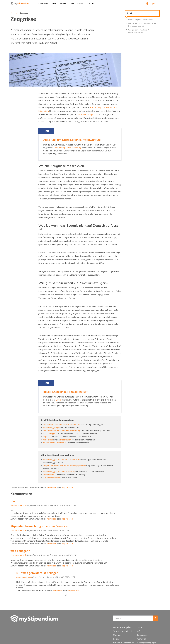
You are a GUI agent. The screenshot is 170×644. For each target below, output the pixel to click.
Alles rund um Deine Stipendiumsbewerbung (72, 140)
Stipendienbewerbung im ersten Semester (40, 526)
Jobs (72, 3)
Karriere (117, 639)
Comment (14, 13)
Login (152, 3)
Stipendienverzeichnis (123, 631)
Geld (54, 3)
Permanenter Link (18, 505)
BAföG (80, 3)
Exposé (46, 437)
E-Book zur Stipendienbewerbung (67, 148)
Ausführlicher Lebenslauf (54, 443)
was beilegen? (20, 551)
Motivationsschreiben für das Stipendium (62, 425)
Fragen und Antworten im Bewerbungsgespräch (65, 466)
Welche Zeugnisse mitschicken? (141, 20)
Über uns (117, 635)
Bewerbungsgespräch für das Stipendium (62, 460)
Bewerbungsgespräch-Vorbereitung (59, 472)
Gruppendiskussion (52, 478)
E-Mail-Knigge (49, 434)
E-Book (59, 400)
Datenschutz (142, 635)
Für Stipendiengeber (122, 627)
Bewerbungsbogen (52, 428)
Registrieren (67, 488)
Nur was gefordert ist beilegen (37, 573)
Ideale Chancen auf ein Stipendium (66, 392)
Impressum (141, 639)
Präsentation (49, 475)
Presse (139, 627)
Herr (14, 501)
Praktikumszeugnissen (88, 114)
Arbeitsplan (48, 440)
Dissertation (66, 440)
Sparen (63, 3)
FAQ (138, 631)
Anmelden (52, 488)
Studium (91, 3)
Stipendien (43, 3)
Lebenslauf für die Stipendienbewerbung (61, 431)
